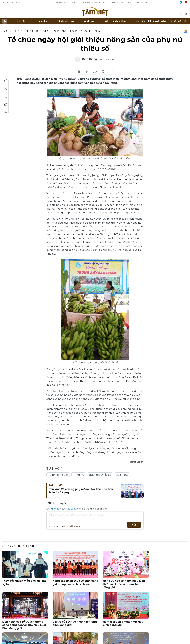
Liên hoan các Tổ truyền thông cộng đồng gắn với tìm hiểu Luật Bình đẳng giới (24, 625)
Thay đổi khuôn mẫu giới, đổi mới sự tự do (25, 582)
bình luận (111, 72)
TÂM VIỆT (9, 31)
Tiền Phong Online (67, 2)
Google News (185, 31)
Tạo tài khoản (74, 509)
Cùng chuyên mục (20, 546)
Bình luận (6, 105)
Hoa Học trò (142, 2)
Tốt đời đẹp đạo (66, 21)
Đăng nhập (53, 509)
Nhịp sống (42, 21)
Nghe (6, 81)
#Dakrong (122, 475)
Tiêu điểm (22, 21)
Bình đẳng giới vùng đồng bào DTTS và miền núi (161, 21)
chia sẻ (79, 72)
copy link (95, 72)
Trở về (6, 112)
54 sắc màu (89, 21)
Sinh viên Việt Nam (120, 2)
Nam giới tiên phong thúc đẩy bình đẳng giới (123, 623)
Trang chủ (5, 21)
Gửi (134, 525)
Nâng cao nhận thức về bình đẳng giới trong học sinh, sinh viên (75, 582)
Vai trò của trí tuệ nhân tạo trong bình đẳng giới (75, 623)
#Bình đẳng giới (58, 475)
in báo (103, 72)
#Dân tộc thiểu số (100, 475)
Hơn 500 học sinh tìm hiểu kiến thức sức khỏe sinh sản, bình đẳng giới (124, 584)
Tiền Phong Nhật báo (94, 2)
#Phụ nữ (78, 475)
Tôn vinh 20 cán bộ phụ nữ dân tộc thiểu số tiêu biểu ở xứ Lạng (81, 491)
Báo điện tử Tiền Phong (95, 12)
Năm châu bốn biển (115, 21)
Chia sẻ (6, 89)
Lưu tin (6, 97)
